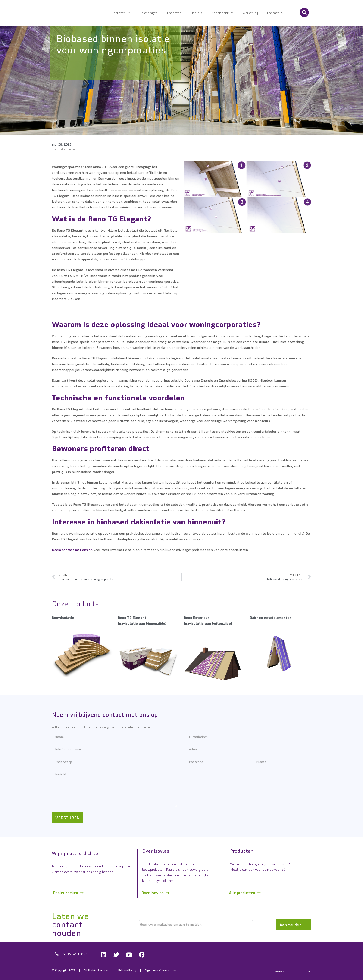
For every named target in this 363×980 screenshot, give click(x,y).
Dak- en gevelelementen (271, 618)
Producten (120, 13)
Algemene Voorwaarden (161, 971)
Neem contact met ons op (72, 550)
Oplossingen (149, 13)
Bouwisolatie (63, 618)
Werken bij (250, 13)
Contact (275, 13)
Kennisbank (222, 13)
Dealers (196, 13)
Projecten (174, 13)
